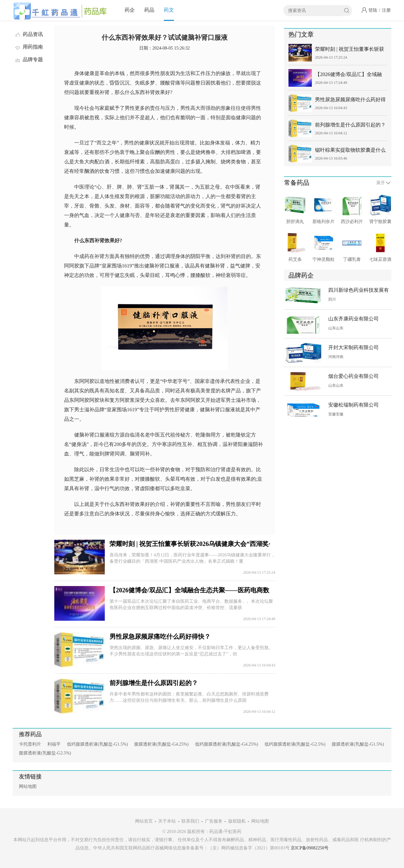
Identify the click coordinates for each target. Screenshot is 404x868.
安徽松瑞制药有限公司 (353, 405)
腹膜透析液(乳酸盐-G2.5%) (45, 753)
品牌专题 (29, 59)
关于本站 (167, 821)
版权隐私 (237, 821)
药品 (149, 10)
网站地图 (28, 786)
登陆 (373, 10)
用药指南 (29, 47)
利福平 (54, 744)
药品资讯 (29, 34)
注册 (386, 10)
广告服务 (214, 821)
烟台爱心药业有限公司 (353, 376)
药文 (169, 10)
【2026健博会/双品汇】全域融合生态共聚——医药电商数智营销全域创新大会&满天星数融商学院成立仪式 (350, 76)
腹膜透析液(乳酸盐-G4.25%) (161, 744)
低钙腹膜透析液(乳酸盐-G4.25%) (227, 744)
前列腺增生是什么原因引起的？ (154, 683)
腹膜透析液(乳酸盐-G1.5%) (358, 744)
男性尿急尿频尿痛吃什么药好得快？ (160, 636)
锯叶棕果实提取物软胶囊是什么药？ (350, 151)
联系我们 (190, 821)
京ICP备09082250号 (310, 848)
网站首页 (144, 821)
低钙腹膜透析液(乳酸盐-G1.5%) (97, 744)
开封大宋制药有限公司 (353, 347)
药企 (130, 10)
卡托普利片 (30, 744)
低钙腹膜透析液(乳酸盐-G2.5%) (295, 744)
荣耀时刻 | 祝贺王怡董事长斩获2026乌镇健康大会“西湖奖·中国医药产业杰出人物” (350, 50)
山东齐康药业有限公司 (353, 319)
